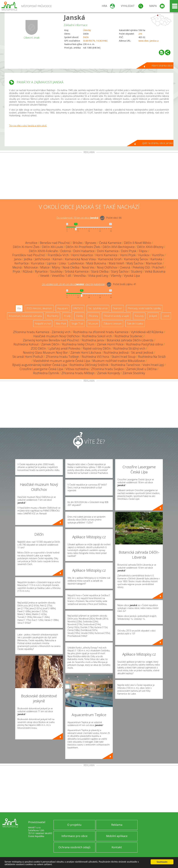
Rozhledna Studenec (129, 336)
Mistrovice (31, 267)
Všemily (116, 276)
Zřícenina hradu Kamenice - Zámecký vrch (42, 332)
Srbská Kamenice (77, 271)
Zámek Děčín (50, 344)
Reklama (117, 825)
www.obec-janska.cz (148, 41)
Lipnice (52, 263)
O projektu (74, 825)
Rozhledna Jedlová (116, 353)
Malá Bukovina (96, 263)
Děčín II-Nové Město (138, 243)
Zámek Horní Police (110, 344)
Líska (62, 263)
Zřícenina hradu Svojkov (107, 369)
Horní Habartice (82, 255)
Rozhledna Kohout (26, 344)
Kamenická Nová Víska (80, 259)
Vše (19, 308)
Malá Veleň (116, 263)
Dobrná (66, 251)
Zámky (79, 316)
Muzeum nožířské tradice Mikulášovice (119, 361)
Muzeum (93, 324)
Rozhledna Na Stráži (152, 357)
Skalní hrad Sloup (124, 357)
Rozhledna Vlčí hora (95, 357)
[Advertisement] (89, 176)
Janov (18, 259)
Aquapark (63, 308)
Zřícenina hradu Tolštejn (62, 357)
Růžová (28, 271)
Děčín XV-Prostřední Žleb (83, 247)
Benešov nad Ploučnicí (55, 243)
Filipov (143, 251)
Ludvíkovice (76, 263)
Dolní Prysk (129, 251)
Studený (137, 271)
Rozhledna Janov (93, 340)
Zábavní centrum (113, 324)
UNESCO (78, 308)
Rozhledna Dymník (46, 373)
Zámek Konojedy (109, 373)
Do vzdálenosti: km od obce (77, 218)
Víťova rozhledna (77, 369)
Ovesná (125, 267)
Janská (74, 17)
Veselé (45, 276)
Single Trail (77, 324)
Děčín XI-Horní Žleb (26, 247)
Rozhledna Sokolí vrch (97, 336)
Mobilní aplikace (117, 836)
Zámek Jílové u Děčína (141, 369)
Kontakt (117, 847)
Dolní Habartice (84, 251)
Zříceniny (93, 316)
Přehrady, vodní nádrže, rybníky (144, 308)
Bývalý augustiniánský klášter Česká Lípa (40, 365)
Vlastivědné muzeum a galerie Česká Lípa (62, 361)
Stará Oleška (100, 271)
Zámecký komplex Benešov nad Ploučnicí (51, 340)
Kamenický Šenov (136, 259)
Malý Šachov (135, 263)
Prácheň (158, 267)
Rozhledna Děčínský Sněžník (89, 365)
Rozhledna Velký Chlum (78, 344)
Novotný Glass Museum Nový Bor (45, 353)
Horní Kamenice (106, 255)
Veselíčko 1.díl (61, 276)
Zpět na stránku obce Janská (157, 143)
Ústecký (87, 30)
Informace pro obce (74, 836)
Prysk (16, 271)
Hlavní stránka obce (162, 66)
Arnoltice (31, 243)
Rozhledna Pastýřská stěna (144, 344)
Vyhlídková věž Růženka (147, 332)
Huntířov (158, 255)
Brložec (78, 243)
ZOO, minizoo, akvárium (39, 308)
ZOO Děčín (38, 348)
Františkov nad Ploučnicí (29, 255)
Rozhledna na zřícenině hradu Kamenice (101, 332)
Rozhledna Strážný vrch (129, 348)
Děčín (86, 37)
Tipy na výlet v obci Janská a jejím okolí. (28, 126)
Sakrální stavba (135, 324)
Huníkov (144, 255)
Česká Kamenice (110, 243)
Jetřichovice (42, 259)
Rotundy (139, 316)
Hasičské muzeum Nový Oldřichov (57, 336)
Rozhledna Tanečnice (125, 365)
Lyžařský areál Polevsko (64, 348)
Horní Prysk (128, 255)
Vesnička (80, 276)
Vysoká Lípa (132, 276)
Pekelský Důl (141, 267)
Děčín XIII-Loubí (53, 247)
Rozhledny (53, 316)
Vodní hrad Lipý (153, 365)
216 (140, 34)
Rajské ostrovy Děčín (97, 348)
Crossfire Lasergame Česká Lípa (41, 369)
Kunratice (38, 263)
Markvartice (154, 263)
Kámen (58, 259)
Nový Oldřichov (107, 267)
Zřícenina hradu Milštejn (78, 373)
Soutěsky (56, 271)
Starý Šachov (120, 271)
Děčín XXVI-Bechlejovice (119, 247)
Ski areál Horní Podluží (28, 357)
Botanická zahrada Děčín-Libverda (130, 340)
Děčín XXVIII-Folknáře (43, 251)
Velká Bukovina (155, 271)
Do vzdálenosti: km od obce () (73, 284)
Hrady (67, 316)
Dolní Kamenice (108, 251)
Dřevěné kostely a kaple (116, 316)
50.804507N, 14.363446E (95, 41)
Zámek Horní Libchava (86, 353)
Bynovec (91, 243)
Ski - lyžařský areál (98, 308)
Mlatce (45, 267)
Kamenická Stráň (110, 259)
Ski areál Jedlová (142, 353)
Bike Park (61, 324)
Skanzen (118, 308)
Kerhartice (22, 263)
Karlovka (156, 259)
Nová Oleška (71, 267)
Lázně (166, 316)
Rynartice (41, 271)
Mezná (17, 267)
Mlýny (56, 267)
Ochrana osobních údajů (74, 847)
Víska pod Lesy (98, 276)
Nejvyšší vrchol (43, 324)
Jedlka (28, 259)
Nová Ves (88, 267)
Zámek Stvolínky (134, 373)
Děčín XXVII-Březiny (150, 247)
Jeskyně (153, 316)
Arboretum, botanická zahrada (25, 316)
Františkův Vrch (58, 255)
